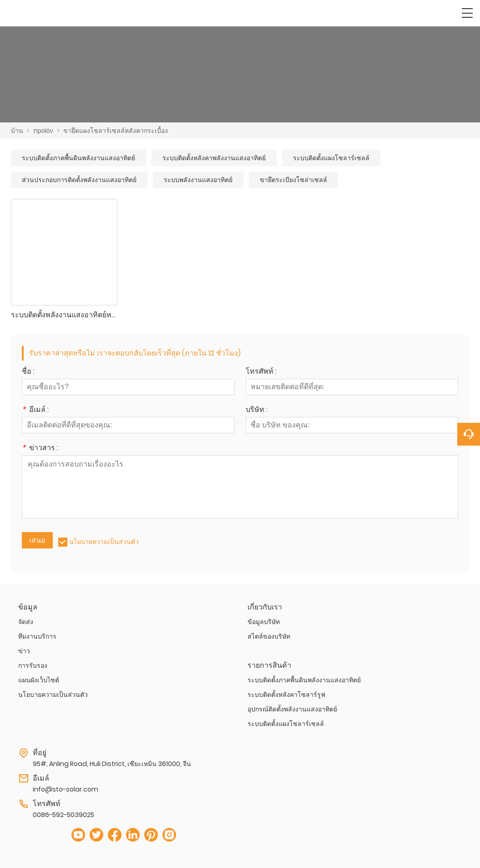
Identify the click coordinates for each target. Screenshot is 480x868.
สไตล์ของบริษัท (269, 636)
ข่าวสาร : (40, 449)
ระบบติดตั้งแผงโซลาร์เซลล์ (331, 158)
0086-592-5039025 (63, 815)
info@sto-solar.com (66, 789)
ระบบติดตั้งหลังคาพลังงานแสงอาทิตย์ (214, 158)
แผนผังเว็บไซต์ (39, 680)
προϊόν (43, 131)
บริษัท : (257, 410)
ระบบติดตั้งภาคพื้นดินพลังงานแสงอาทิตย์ (78, 158)
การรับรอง (33, 665)
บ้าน (17, 131)
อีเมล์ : (35, 410)
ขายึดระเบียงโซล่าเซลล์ (293, 180)
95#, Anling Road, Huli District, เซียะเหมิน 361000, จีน (112, 764)
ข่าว (24, 651)
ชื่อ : (28, 372)
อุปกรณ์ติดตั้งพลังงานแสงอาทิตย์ (292, 709)
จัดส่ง (26, 622)
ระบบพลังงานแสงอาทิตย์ (198, 180)
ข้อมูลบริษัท (264, 622)
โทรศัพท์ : (261, 372)
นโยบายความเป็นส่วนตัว (104, 542)
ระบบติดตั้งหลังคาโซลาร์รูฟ (286, 695)
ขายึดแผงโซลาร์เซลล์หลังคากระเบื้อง (116, 131)
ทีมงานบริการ (37, 636)
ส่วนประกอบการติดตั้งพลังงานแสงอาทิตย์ (79, 180)
